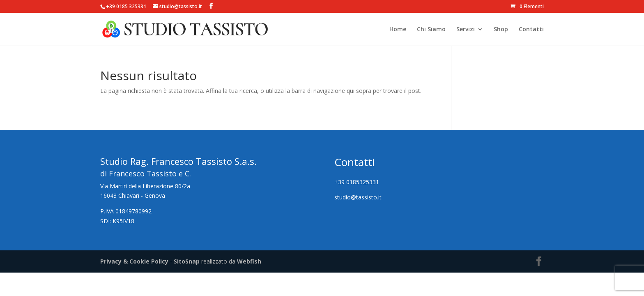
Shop (501, 30)
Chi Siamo (431, 30)
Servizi (466, 30)
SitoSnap (187, 261)
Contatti (531, 30)
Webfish (249, 261)
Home (398, 30)
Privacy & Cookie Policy (134, 261)
